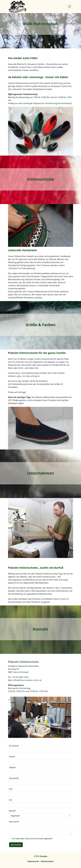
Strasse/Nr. (14, 778)
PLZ (11, 789)
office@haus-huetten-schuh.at (27, 680)
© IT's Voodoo (40, 856)
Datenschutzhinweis (34, 839)
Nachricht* (14, 822)
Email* (12, 757)
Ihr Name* (14, 746)
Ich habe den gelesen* (33, 839)
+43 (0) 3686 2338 (20, 677)
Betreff (12, 811)
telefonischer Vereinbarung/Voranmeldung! (53, 103)
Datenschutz (47, 861)
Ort (11, 800)
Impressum (33, 861)
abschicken (16, 845)
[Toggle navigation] (70, 7)
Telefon (13, 767)
